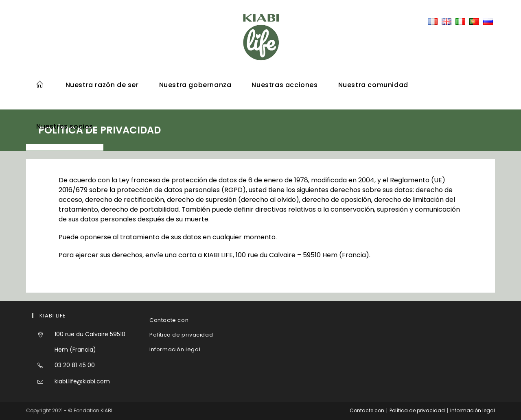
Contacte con (169, 320)
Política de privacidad (181, 335)
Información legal (175, 349)
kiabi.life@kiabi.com (82, 381)
